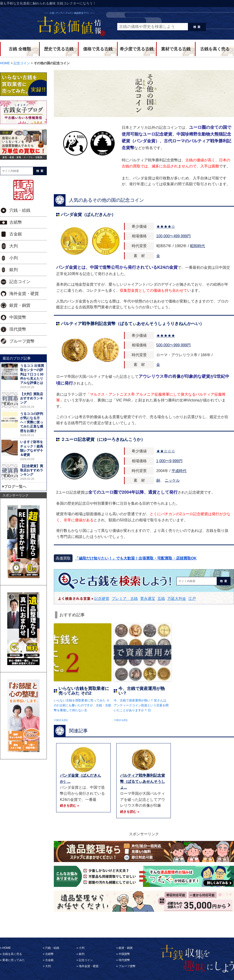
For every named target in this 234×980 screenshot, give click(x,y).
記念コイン (20, 282)
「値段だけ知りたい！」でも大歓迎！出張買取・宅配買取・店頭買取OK (136, 558)
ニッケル (172, 480)
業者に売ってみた (14, 960)
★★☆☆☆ (166, 451)
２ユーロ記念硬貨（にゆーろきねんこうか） (103, 439)
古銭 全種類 (20, 49)
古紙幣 (16, 222)
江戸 (192, 599)
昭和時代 (197, 246)
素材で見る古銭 (176, 49)
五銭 (161, 599)
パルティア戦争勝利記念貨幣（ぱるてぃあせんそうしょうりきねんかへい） (132, 324)
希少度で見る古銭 (137, 49)
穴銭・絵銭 (20, 210)
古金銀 (16, 234)
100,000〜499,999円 (174, 236)
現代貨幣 (18, 329)
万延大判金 (177, 599)
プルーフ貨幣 (22, 341)
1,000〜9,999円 (169, 461)
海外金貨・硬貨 (24, 294)
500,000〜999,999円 (174, 345)
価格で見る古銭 (98, 49)
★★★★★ (166, 335)
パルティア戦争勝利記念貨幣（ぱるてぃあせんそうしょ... (143, 781)
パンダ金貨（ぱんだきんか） (88, 215)
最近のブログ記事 (17, 358)
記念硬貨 (102, 599)
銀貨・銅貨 (20, 305)
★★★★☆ (166, 226)
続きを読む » (69, 806)
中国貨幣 (18, 317)
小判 (14, 258)
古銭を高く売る (215, 49)
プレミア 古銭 (125, 599)
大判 (14, 246)
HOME (7, 948)
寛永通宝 (148, 599)
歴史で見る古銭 (59, 49)
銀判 (14, 270)
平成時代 (179, 471)
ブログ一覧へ (15, 486)
